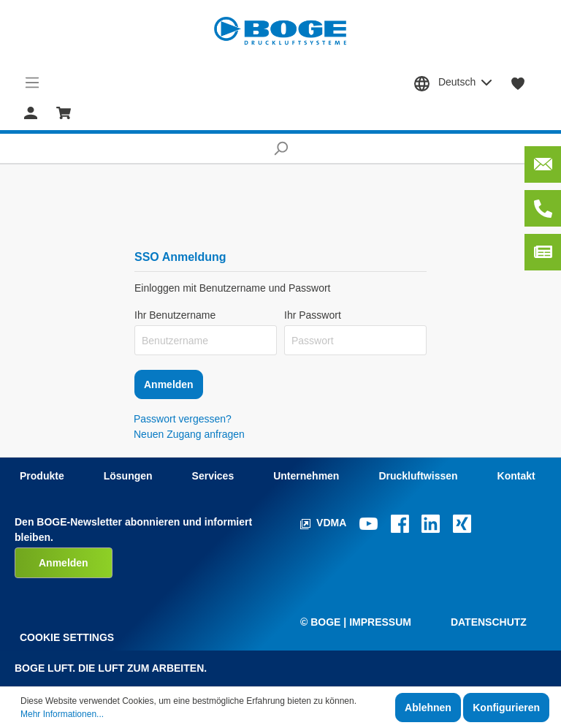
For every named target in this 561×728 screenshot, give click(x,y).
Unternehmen (306, 476)
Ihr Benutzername (175, 315)
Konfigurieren (506, 708)
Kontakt (516, 476)
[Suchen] (280, 148)
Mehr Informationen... (62, 714)
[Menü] (33, 83)
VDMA (325, 523)
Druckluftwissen (418, 476)
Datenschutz (489, 622)
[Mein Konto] (31, 112)
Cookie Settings (67, 637)
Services (213, 476)
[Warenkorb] (64, 112)
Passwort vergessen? (183, 419)
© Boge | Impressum (356, 622)
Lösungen (128, 476)
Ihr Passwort (313, 315)
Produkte (42, 476)
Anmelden (169, 384)
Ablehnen (428, 708)
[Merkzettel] (518, 83)
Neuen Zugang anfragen (189, 434)
